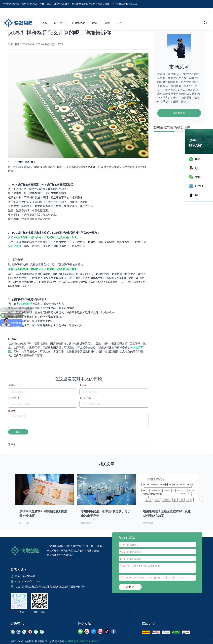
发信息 (130, 587)
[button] (202, 500)
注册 (191, 12)
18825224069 (128, 12)
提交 (18, 432)
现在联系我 (179, 113)
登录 (182, 12)
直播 (108, 23)
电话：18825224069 (23, 576)
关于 (121, 23)
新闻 (96, 23)
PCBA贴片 (60, 23)
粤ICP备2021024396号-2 (89, 641)
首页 (45, 23)
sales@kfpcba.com (160, 12)
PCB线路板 (80, 23)
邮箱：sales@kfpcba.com (25, 581)
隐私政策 (71, 641)
